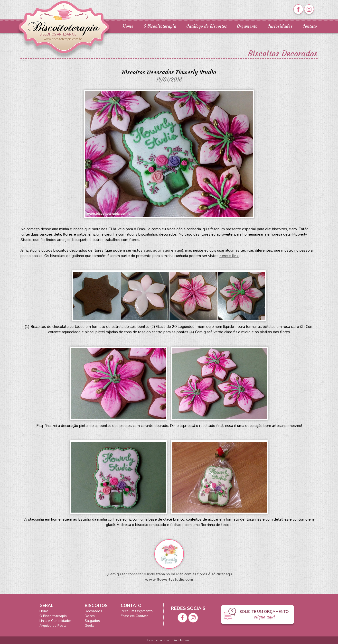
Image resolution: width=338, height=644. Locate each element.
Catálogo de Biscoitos (207, 26)
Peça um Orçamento (137, 611)
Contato (310, 26)
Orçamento (247, 26)
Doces (90, 616)
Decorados (93, 611)
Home (128, 26)
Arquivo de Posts (53, 626)
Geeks (90, 626)
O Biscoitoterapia (160, 26)
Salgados (92, 621)
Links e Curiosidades (56, 621)
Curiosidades (280, 26)
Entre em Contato (135, 616)
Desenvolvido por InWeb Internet (169, 640)
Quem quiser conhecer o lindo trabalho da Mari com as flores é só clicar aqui (169, 574)
